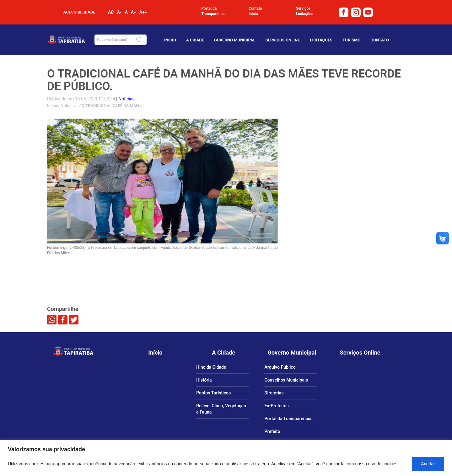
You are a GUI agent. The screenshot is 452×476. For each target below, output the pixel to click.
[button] (139, 40)
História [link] (204, 380)
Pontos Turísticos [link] (213, 393)
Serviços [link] (303, 8)
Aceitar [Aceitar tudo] (428, 464)
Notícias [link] (68, 106)
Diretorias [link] (274, 393)
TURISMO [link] (351, 40)
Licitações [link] (305, 14)
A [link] (126, 12)
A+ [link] (134, 12)
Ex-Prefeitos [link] (276, 406)
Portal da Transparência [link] (214, 11)
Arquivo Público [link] (280, 367)
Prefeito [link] (272, 431)
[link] (344, 12)
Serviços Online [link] (283, 40)
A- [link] (119, 12)
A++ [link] (143, 12)
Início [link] (253, 14)
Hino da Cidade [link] (211, 367)
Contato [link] (255, 8)
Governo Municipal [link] (235, 40)
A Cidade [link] (195, 40)
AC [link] (111, 12)
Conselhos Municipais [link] (286, 380)
